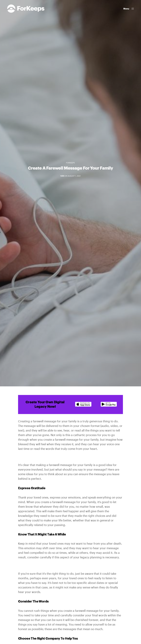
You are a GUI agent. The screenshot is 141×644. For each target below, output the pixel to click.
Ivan (62, 176)
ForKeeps (70, 163)
